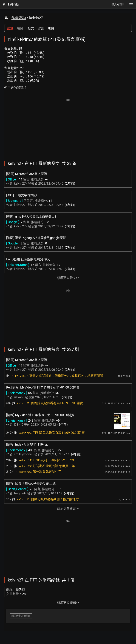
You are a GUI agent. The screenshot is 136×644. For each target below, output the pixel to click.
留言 (41, 28)
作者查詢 (19, 18)
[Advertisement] (68, 127)
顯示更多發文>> (68, 278)
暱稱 (51, 28)
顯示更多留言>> (68, 508)
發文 (31, 28)
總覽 (10, 28)
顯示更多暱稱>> (68, 603)
